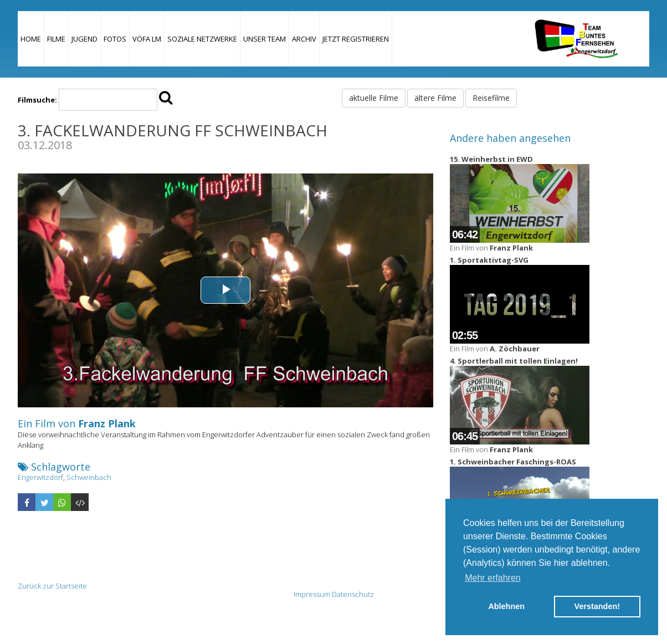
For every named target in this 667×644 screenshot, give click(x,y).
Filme (56, 39)
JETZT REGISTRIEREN (356, 39)
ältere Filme (435, 98)
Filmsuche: (37, 100)
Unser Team (265, 39)
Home (31, 39)
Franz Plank (107, 423)
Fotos (115, 39)
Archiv (304, 39)
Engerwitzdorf (40, 477)
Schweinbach (89, 477)
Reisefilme (491, 98)
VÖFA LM (147, 39)
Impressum (312, 594)
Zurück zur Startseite (52, 586)
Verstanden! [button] (597, 606)
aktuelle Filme (374, 98)
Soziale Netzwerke (202, 39)
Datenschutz (353, 594)
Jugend (84, 39)
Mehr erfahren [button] (493, 578)
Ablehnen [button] (506, 606)
